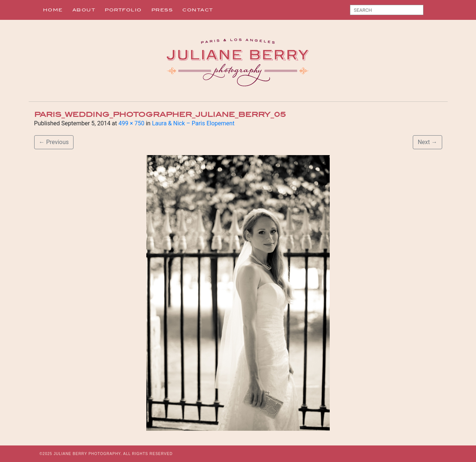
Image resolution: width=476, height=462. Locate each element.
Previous (54, 142)
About (84, 10)
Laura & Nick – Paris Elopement (193, 123)
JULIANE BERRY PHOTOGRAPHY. (88, 454)
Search (432, 11)
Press (162, 10)
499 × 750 (131, 123)
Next (427, 142)
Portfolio (123, 10)
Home (53, 10)
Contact (198, 10)
